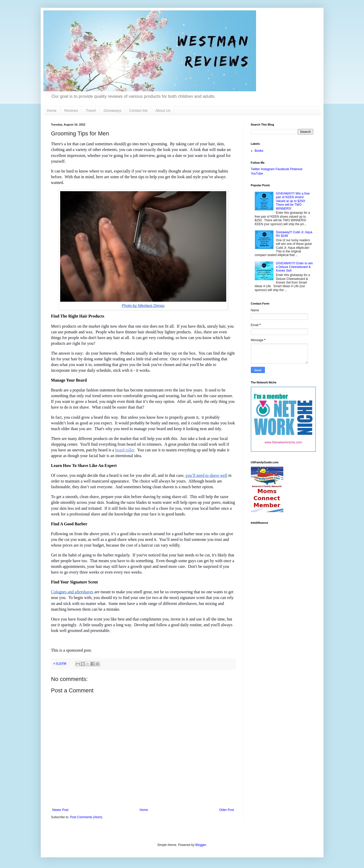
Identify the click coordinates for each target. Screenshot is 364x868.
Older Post (227, 810)
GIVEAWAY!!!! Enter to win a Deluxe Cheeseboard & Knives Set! (294, 267)
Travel (91, 111)
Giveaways (112, 111)
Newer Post (60, 810)
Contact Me (139, 111)
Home (52, 111)
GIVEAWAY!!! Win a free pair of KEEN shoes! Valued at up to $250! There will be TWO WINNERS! (293, 201)
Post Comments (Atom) (86, 817)
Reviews (71, 111)
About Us (163, 111)
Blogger (201, 845)
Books (259, 151)
